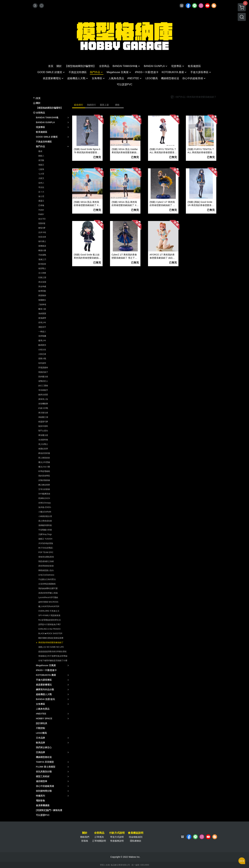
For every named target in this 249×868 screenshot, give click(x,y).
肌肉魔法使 (43, 377)
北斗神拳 (42, 273)
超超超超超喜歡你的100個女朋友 (53, 652)
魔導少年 (42, 341)
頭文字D (42, 219)
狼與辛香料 (43, 426)
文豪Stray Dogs (45, 534)
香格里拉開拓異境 (46, 557)
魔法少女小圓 (44, 467)
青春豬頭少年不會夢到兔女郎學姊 (53, 656)
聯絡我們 (85, 837)
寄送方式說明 (117, 837)
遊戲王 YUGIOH (45, 539)
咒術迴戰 (42, 255)
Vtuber (41, 210)
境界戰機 (42, 336)
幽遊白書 (42, 250)
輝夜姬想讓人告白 (46, 570)
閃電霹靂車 (43, 368)
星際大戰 (42, 359)
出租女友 (42, 350)
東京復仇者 (43, 413)
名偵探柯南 (43, 440)
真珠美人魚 (43, 399)
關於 (85, 833)
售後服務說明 (117, 841)
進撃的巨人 (43, 381)
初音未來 (42, 237)
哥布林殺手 (43, 390)
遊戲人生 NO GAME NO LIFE (51, 647)
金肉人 (41, 183)
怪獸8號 (42, 223)
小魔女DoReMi (45, 512)
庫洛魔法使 (43, 435)
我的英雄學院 (44, 476)
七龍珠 (41, 169)
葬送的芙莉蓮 (44, 453)
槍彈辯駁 (42, 291)
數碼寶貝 (42, 345)
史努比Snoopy (45, 503)
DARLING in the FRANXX (49, 629)
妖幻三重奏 (43, 386)
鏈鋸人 (41, 156)
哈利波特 (42, 363)
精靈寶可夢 (43, 422)
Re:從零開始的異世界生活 (50, 620)
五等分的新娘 (44, 489)
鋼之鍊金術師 (44, 485)
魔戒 (40, 151)
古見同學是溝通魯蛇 (47, 584)
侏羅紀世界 (43, 449)
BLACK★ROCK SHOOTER (50, 633)
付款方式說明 (117, 833)
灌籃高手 (42, 327)
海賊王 (41, 165)
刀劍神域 (42, 305)
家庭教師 (42, 296)
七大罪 (41, 174)
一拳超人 (42, 332)
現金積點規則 (136, 837)
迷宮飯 (41, 160)
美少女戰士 (43, 444)
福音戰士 (42, 268)
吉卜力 (41, 192)
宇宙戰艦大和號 (45, 530)
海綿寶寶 (42, 314)
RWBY (41, 214)
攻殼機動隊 (43, 404)
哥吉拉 (41, 187)
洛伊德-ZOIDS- (45, 507)
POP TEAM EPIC (46, 552)
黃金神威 (42, 286)
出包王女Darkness (46, 575)
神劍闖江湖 (43, 417)
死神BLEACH (44, 498)
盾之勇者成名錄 (45, 521)
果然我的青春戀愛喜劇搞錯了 (51, 643)
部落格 (85, 841)
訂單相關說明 (99, 841)
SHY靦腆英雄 (44, 494)
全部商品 (99, 833)
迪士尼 (41, 196)
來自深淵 (42, 282)
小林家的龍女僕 (45, 516)
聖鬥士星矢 (43, 431)
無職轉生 (42, 300)
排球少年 (42, 323)
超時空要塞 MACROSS (48, 602)
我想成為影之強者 (46, 561)
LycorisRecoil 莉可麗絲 (48, 597)
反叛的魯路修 (44, 480)
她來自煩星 (43, 395)
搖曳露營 (42, 318)
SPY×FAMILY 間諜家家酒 (49, 615)
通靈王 (41, 201)
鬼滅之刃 (42, 259)
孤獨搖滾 (42, 246)
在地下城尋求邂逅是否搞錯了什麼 (53, 661)
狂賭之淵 (42, 277)
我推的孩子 (43, 372)
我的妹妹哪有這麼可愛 (48, 588)
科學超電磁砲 (44, 471)
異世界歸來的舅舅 (46, 566)
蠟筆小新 (42, 309)
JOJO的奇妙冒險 (46, 543)
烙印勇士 (42, 241)
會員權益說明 (136, 833)
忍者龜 (41, 205)
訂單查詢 (99, 837)
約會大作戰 (43, 408)
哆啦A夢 (42, 228)
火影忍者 (42, 354)
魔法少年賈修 (44, 462)
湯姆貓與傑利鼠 (45, 525)
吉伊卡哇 (42, 232)
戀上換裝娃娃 (44, 458)
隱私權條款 (136, 841)
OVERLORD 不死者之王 (49, 611)
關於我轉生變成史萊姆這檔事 (51, 638)
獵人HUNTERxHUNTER (49, 606)
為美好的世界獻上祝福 (48, 593)
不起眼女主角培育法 (47, 579)
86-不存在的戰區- (46, 548)
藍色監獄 (42, 264)
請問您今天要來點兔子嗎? (50, 624)
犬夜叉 (41, 178)
